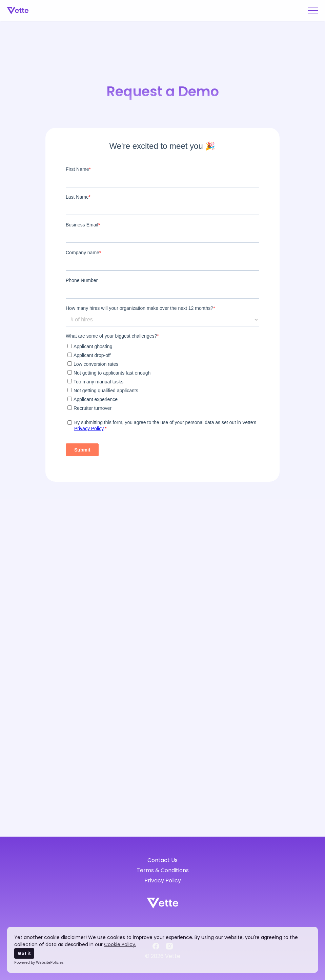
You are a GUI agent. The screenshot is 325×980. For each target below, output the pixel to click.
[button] (313, 11)
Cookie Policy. (120, 944)
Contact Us (162, 860)
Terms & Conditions (163, 871)
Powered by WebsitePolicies (39, 962)
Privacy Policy (163, 881)
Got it (24, 953)
